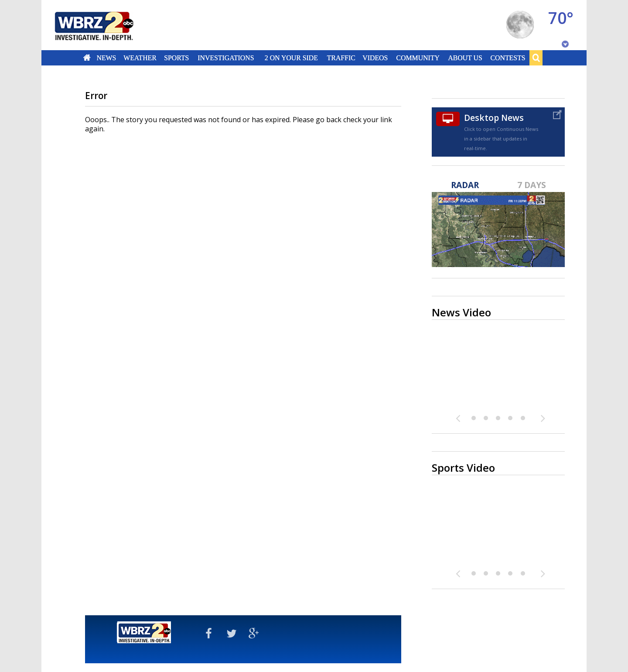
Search (536, 58)
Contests (508, 58)
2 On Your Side (291, 58)
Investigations (226, 58)
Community (418, 58)
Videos (375, 58)
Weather (140, 58)
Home (87, 58)
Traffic (341, 58)
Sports (176, 58)
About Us (465, 58)
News (106, 58)
